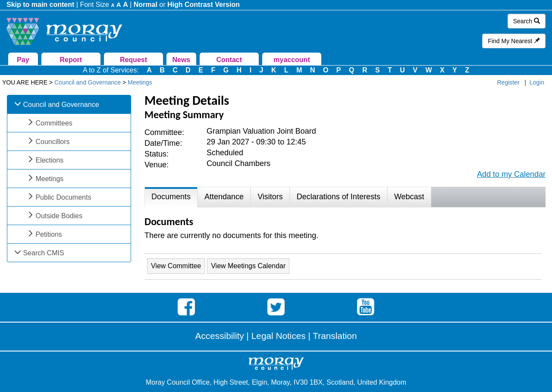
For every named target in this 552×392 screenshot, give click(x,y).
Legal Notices (279, 336)
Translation (335, 336)
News (181, 60)
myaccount (292, 60)
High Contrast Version (204, 5)
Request (133, 60)
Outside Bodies (59, 216)
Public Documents (63, 197)
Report (71, 60)
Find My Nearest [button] (514, 41)
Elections (49, 160)
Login (537, 82)
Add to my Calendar (511, 174)
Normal (146, 5)
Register (508, 82)
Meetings (49, 179)
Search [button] (527, 21)
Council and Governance (61, 105)
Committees (54, 123)
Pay (23, 60)
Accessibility (220, 336)
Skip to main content (40, 5)
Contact (229, 60)
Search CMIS (43, 253)
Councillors (52, 142)
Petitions (49, 234)
